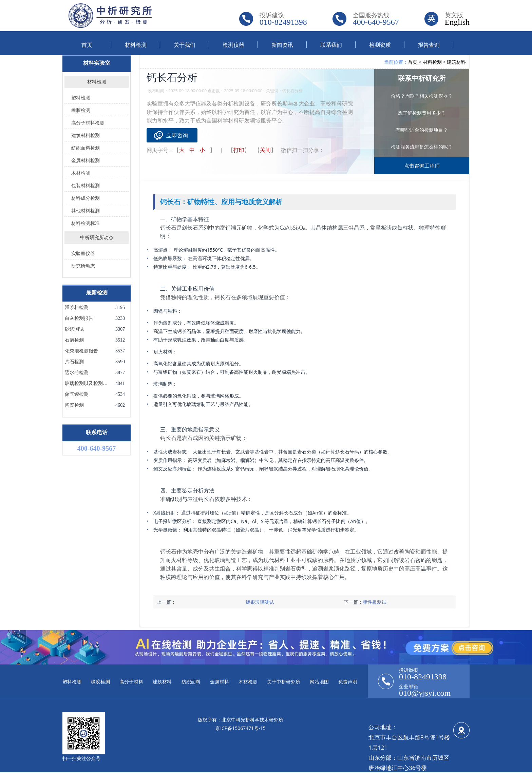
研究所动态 (83, 266)
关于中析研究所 (284, 682)
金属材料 (220, 682)
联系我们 (331, 45)
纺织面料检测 (85, 148)
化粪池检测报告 (81, 351)
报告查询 (429, 45)
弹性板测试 (375, 602)
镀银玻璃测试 (260, 602)
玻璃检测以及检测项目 (87, 384)
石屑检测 (74, 340)
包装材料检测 (85, 185)
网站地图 (319, 682)
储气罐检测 (77, 394)
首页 (87, 45)
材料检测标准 (85, 223)
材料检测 (136, 45)
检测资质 (380, 45)
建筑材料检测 (85, 135)
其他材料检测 (85, 210)
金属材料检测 (85, 160)
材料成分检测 (85, 198)
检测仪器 (233, 45)
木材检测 (81, 173)
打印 (239, 150)
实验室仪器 (83, 253)
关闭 (265, 150)
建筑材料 (456, 62)
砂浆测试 (74, 329)
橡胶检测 (81, 110)
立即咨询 (177, 135)
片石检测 (74, 362)
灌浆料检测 (77, 308)
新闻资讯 (282, 45)
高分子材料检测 (88, 123)
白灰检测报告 (79, 318)
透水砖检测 (77, 373)
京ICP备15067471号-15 (241, 728)
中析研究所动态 (97, 238)
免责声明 (348, 682)
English (457, 22)
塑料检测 (81, 98)
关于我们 (185, 45)
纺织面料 (191, 682)
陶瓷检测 (74, 405)
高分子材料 (131, 682)
